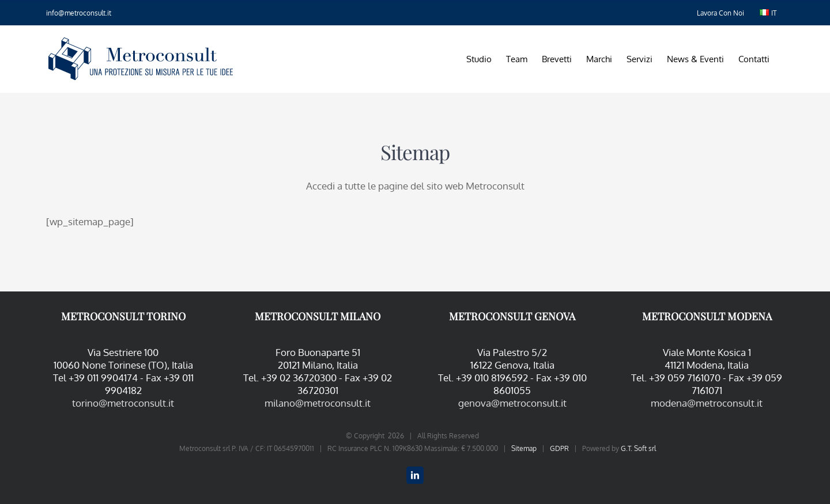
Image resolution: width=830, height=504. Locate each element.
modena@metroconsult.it (707, 403)
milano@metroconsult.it (318, 403)
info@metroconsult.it (79, 13)
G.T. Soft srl (638, 448)
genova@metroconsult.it (512, 403)
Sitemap (524, 448)
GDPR (559, 448)
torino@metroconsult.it (123, 403)
